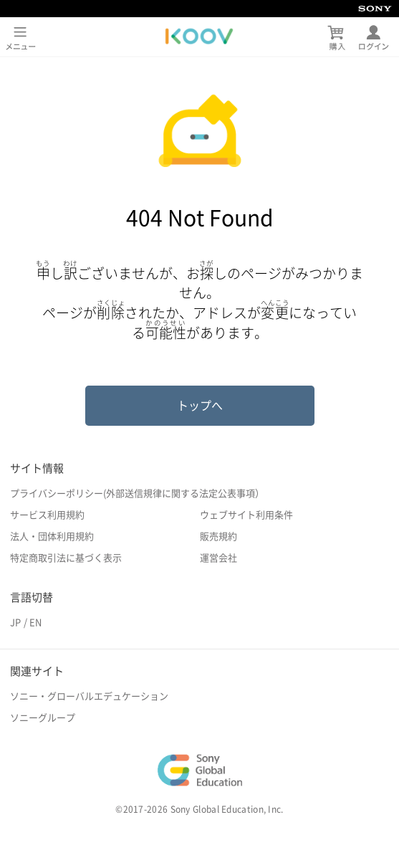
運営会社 (218, 558)
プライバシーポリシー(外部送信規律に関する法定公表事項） (137, 493)
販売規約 (218, 536)
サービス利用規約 (47, 515)
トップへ (200, 406)
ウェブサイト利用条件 (246, 515)
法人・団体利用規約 (52, 536)
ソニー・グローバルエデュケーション (89, 696)
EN (35, 623)
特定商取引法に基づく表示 (66, 558)
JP (15, 623)
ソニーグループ (43, 718)
